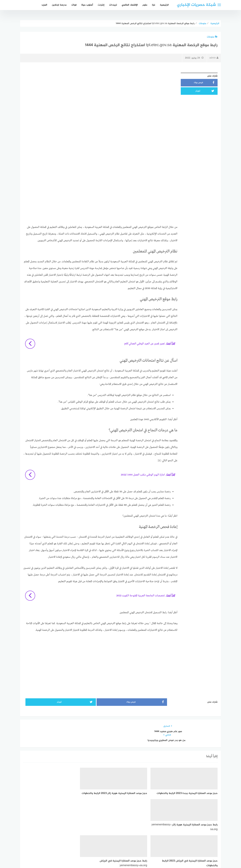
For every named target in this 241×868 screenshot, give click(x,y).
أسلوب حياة (87, 5)
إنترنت (101, 5)
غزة (154, 5)
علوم (145, 5)
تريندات (113, 5)
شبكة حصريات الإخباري (196, 5)
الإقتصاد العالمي (130, 5)
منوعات (212, 37)
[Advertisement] (100, 94)
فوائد (74, 5)
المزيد (44, 5)
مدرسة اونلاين (59, 5)
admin (214, 58)
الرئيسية (164, 5)
